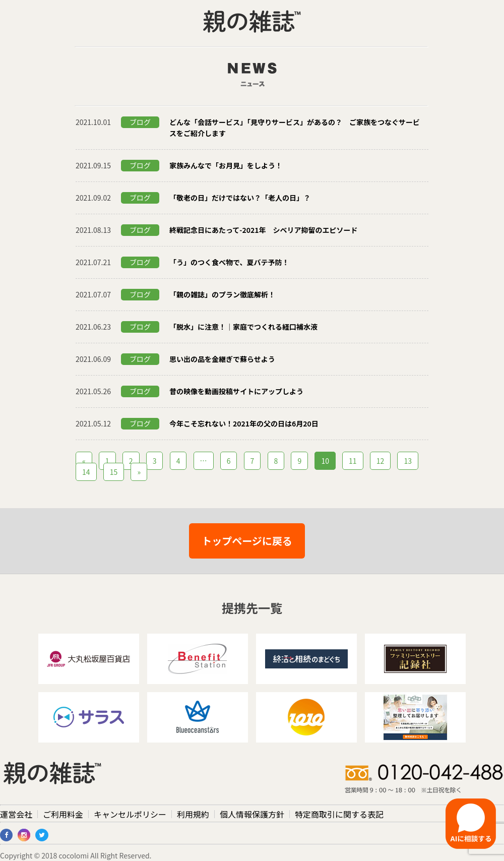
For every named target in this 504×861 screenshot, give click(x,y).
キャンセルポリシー (130, 814)
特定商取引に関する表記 (339, 814)
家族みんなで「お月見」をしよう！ (226, 165)
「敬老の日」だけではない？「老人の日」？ (240, 198)
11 (353, 461)
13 (408, 461)
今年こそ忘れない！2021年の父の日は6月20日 (244, 423)
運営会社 (16, 814)
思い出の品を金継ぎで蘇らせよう (222, 359)
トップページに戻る (247, 541)
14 (86, 472)
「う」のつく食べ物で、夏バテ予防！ (229, 262)
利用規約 (193, 814)
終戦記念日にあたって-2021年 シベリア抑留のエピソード (264, 230)
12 (381, 461)
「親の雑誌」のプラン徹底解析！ (222, 294)
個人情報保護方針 (252, 814)
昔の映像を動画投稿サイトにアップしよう (236, 391)
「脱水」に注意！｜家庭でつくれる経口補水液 (243, 327)
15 (114, 472)
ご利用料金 (63, 814)
